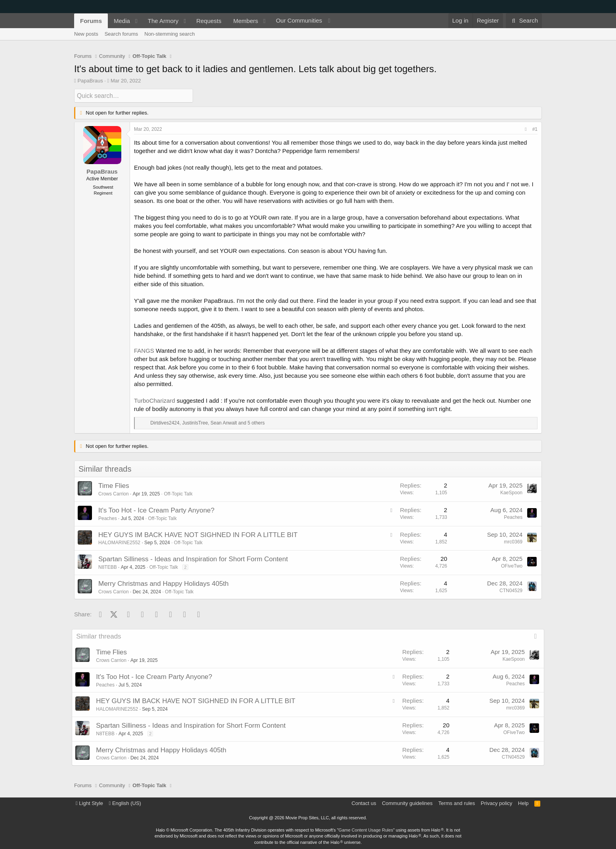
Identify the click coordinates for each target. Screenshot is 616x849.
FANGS (144, 351)
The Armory (163, 21)
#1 (535, 129)
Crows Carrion (114, 493)
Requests (209, 21)
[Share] (526, 129)
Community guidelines (407, 803)
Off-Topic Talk (178, 493)
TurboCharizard (155, 401)
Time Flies (114, 486)
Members (246, 21)
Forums (91, 21)
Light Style (89, 803)
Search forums (121, 34)
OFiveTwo (512, 566)
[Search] (524, 21)
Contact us (364, 803)
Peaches (108, 518)
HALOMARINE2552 (119, 543)
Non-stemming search (169, 34)
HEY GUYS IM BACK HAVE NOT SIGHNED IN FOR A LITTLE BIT (198, 534)
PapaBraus (90, 81)
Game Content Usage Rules (366, 830)
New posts (86, 34)
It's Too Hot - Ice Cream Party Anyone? (156, 510)
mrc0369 (513, 541)
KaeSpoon (511, 493)
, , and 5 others (207, 423)
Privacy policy (496, 803)
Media (122, 21)
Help (523, 803)
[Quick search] (134, 96)
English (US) (125, 803)
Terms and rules (457, 803)
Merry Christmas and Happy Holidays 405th (164, 583)
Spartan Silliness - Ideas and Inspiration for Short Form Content (193, 559)
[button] (136, 21)
